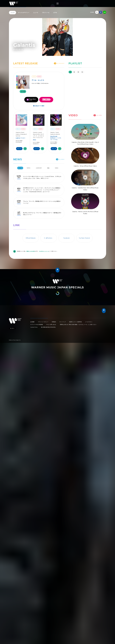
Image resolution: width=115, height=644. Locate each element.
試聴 (23, 91)
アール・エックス (38, 80)
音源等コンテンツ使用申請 (75, 322)
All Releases (59, 63)
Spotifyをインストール (44, 251)
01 (70, 72)
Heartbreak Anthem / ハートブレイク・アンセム (56, 138)
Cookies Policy (34, 327)
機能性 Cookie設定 (31, 251)
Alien (35, 140)
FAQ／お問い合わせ (51, 324)
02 (74, 72)
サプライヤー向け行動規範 (37, 324)
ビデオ (55, 13)
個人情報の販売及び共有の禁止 (48, 327)
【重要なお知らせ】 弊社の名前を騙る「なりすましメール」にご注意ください (78, 324)
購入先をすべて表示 (39, 106)
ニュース (36, 13)
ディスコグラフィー (24, 13)
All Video (98, 115)
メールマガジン (89, 322)
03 (78, 72)
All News (60, 159)
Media (57, 168)
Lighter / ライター (21, 138)
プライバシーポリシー (43, 322)
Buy (20, 149)
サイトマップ (63, 322)
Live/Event (39, 168)
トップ (13, 13)
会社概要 (32, 322)
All (20, 168)
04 (82, 72)
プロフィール (46, 13)
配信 (48, 168)
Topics (29, 168)
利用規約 (54, 322)
